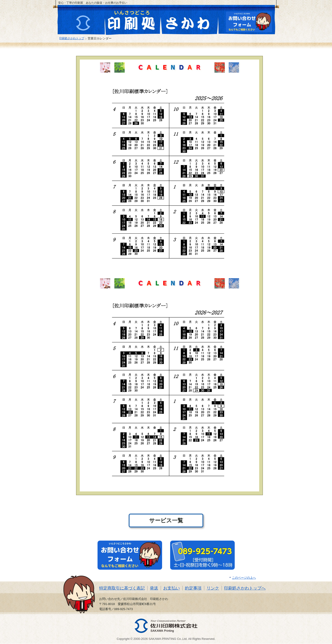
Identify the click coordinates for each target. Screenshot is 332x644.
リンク (213, 588)
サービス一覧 (166, 520)
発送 (154, 588)
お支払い (172, 588)
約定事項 (193, 588)
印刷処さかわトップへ (245, 588)
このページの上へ (244, 578)
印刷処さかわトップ (72, 38)
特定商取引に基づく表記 (122, 588)
